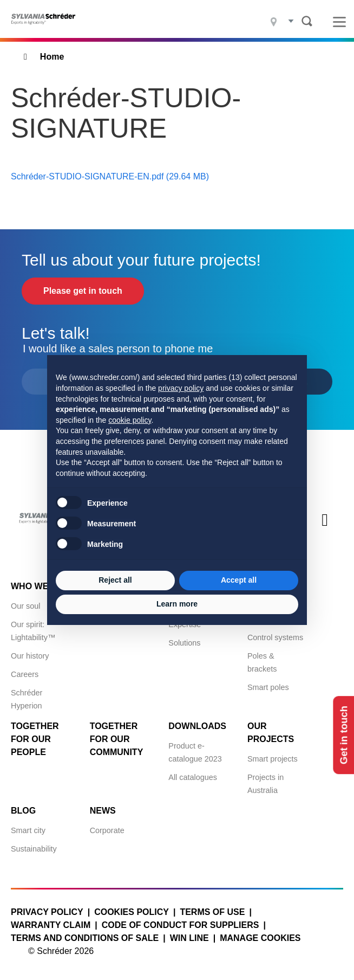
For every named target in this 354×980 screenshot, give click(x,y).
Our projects (271, 733)
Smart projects (273, 759)
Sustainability (34, 849)
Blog (23, 811)
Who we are (40, 586)
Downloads (197, 726)
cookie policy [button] (130, 420)
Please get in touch (83, 291)
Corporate (107, 830)
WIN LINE (189, 938)
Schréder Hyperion (27, 699)
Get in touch (342, 735)
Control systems (275, 637)
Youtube (325, 529)
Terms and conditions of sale (85, 938)
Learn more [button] (177, 604)
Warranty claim (51, 925)
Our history (30, 656)
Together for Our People (35, 739)
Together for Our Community (117, 739)
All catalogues (193, 777)
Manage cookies (260, 938)
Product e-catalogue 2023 (195, 752)
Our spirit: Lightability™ (33, 631)
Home (52, 57)
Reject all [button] (115, 580)
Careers (25, 674)
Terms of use (212, 912)
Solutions (184, 643)
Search (307, 21)
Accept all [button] (239, 580)
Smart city (28, 830)
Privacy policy (47, 912)
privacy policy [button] (181, 388)
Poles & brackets (262, 662)
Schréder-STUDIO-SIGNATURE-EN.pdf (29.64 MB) (110, 176)
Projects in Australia (265, 784)
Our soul (25, 606)
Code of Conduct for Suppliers (181, 925)
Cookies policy (132, 912)
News (103, 811)
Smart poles (268, 687)
